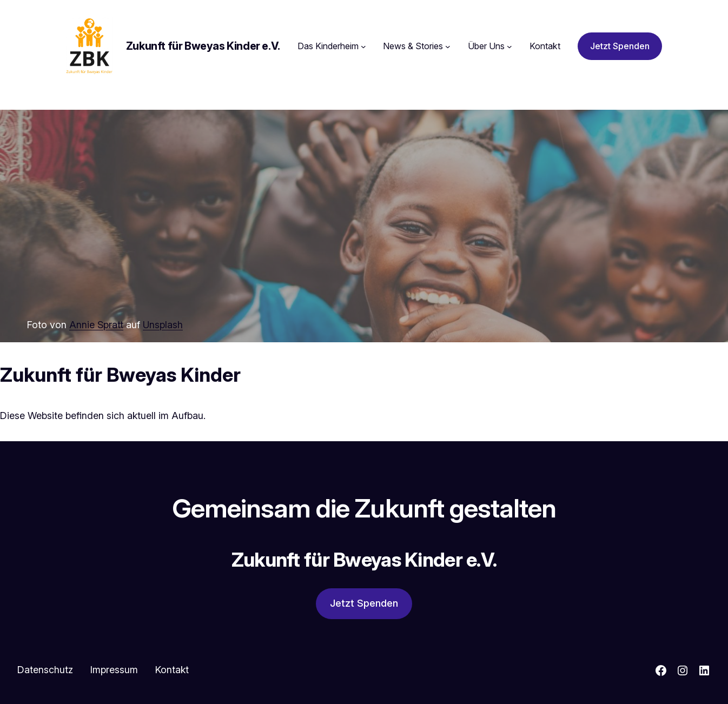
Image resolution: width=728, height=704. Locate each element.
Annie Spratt (96, 325)
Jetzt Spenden (620, 46)
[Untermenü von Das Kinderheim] (363, 47)
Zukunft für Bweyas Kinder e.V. (203, 46)
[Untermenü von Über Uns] (509, 47)
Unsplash (163, 325)
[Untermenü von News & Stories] (448, 47)
